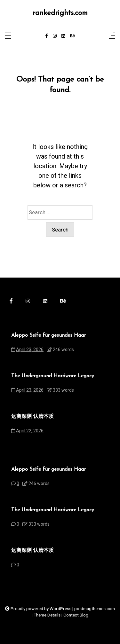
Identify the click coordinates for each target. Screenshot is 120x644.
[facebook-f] (47, 36)
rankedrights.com (60, 13)
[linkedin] (63, 36)
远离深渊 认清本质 (32, 417)
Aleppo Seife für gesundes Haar (48, 335)
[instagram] (55, 36)
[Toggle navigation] (8, 36)
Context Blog (76, 615)
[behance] (72, 36)
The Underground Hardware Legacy (53, 376)
